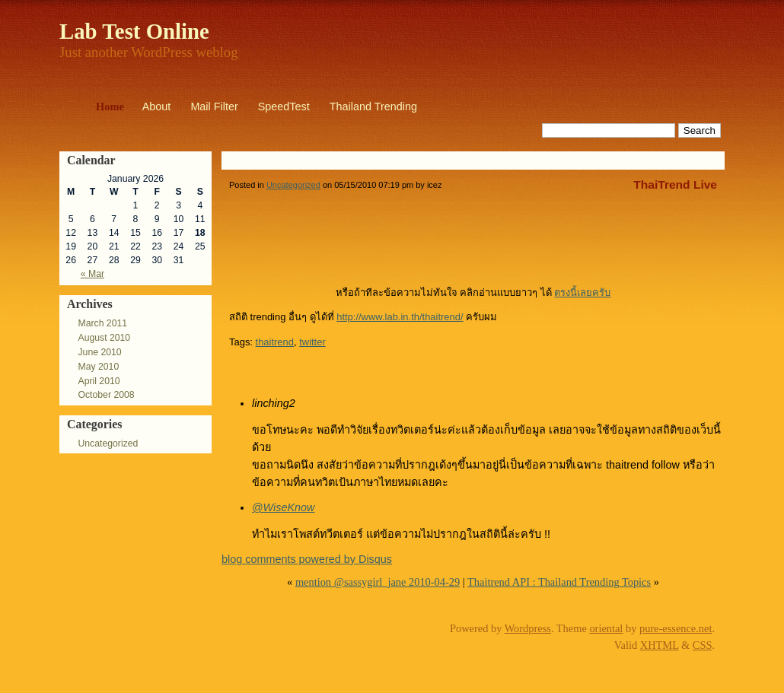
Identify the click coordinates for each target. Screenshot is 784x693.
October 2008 (106, 395)
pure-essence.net (676, 628)
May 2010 (98, 367)
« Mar (92, 274)
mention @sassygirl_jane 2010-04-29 (378, 582)
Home (110, 106)
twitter (312, 342)
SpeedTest (284, 106)
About (157, 106)
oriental (606, 628)
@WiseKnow (283, 507)
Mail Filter (214, 106)
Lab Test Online (134, 31)
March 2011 (102, 323)
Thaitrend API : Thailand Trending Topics (559, 582)
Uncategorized (108, 443)
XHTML (660, 645)
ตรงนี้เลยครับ (582, 292)
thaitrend (275, 342)
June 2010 (99, 352)
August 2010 (104, 338)
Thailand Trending (373, 106)
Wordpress (528, 628)
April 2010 (99, 381)
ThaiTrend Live (675, 184)
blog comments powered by (307, 559)
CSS (703, 645)
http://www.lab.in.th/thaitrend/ (400, 317)
